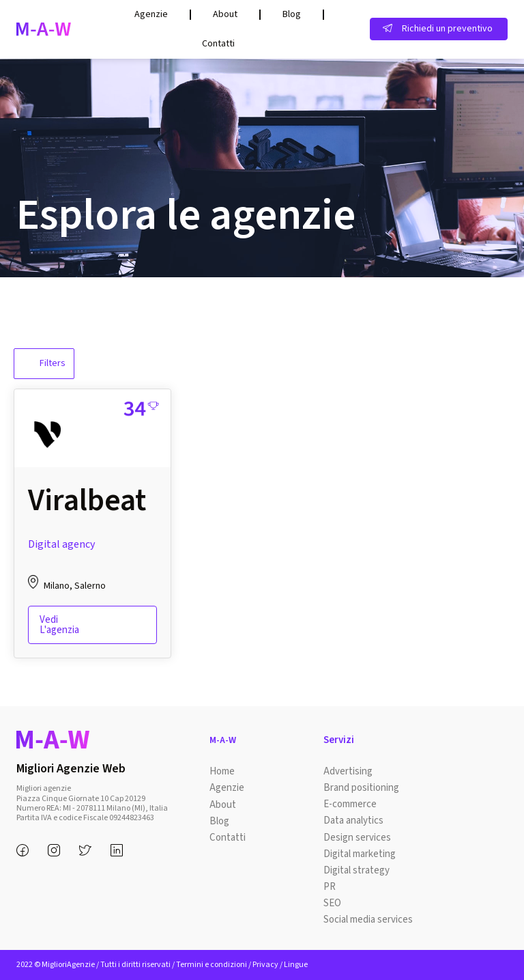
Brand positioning (361, 788)
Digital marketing (360, 853)
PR (330, 886)
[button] (439, 29)
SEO (332, 902)
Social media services (368, 919)
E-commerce (350, 804)
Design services (357, 837)
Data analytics (353, 821)
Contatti (218, 44)
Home (222, 771)
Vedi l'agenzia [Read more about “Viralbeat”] (59, 625)
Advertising (348, 771)
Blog (292, 14)
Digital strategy (356, 870)
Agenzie (151, 14)
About (225, 14)
